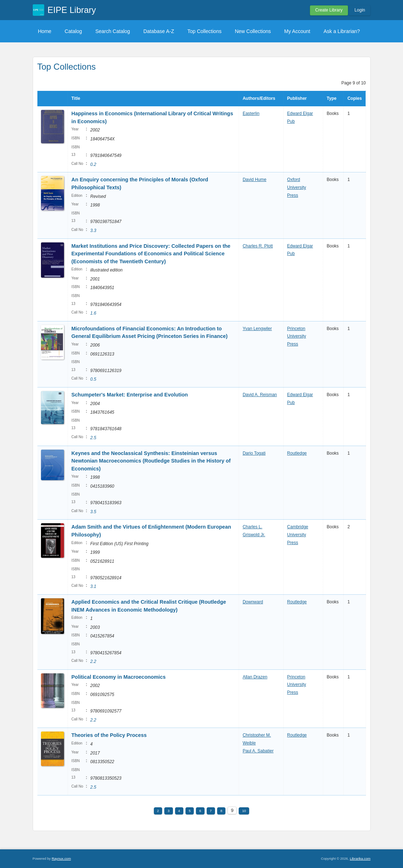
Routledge (297, 453)
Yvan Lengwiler (257, 329)
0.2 (93, 164)
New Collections (253, 31)
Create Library (329, 10)
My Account (297, 31)
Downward (253, 602)
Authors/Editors (259, 98)
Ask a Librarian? (342, 31)
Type (332, 98)
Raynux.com (61, 858)
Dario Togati (254, 453)
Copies (354, 98)
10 (244, 811)
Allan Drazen (255, 677)
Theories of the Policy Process (109, 735)
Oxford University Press (297, 187)
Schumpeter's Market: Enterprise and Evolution (130, 395)
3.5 (93, 512)
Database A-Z (159, 31)
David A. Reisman (260, 395)
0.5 (93, 379)
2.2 (93, 662)
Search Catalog (113, 31)
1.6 (93, 313)
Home (45, 31)
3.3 (93, 231)
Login (360, 10)
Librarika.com (360, 858)
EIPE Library (72, 10)
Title (76, 98)
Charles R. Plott (258, 246)
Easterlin (251, 113)
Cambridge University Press (298, 535)
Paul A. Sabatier (258, 751)
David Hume (255, 180)
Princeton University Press (297, 336)
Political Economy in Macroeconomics (119, 677)
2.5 (93, 438)
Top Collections (204, 31)
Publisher (297, 98)
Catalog (73, 31)
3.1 (93, 586)
